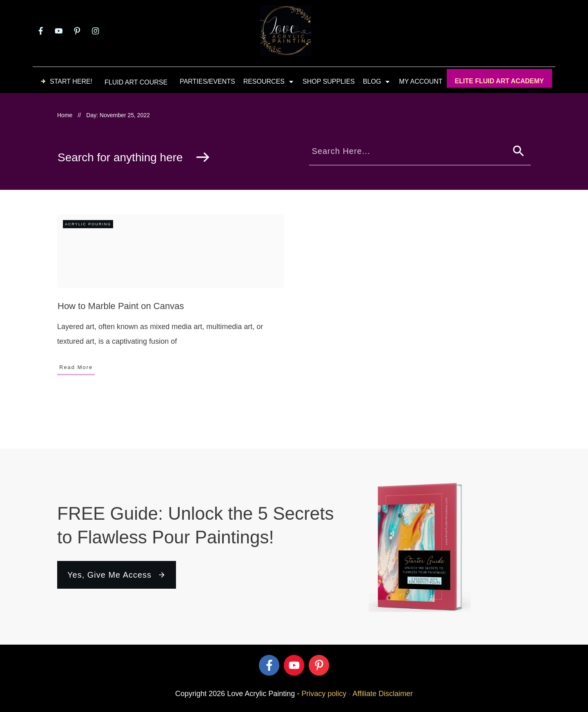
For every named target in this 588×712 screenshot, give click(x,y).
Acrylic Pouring (88, 224)
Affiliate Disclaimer (383, 694)
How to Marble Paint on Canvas (121, 306)
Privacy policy (324, 694)
